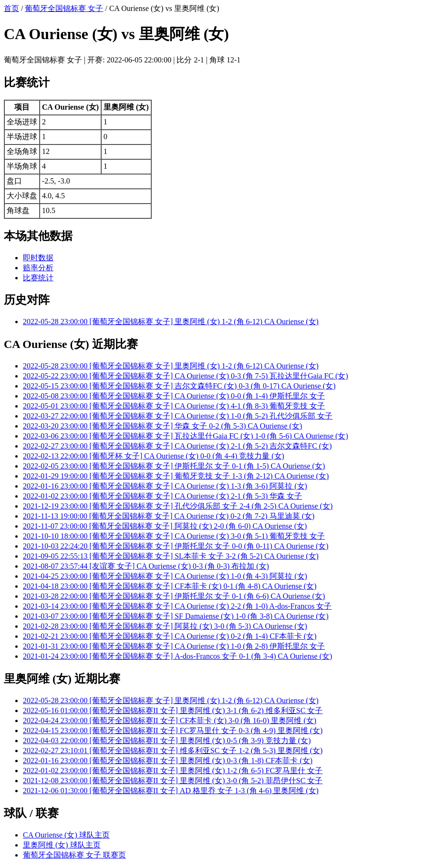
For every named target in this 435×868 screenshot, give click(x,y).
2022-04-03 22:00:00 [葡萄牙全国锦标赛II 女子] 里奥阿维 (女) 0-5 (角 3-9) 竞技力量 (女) (167, 740)
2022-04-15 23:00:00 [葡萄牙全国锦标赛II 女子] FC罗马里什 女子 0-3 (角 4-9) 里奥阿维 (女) (173, 730)
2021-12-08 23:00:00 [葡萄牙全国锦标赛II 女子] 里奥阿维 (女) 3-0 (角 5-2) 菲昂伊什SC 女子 (173, 781)
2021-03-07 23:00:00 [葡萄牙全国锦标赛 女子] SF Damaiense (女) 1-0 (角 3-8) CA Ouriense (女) (176, 616)
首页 (11, 8)
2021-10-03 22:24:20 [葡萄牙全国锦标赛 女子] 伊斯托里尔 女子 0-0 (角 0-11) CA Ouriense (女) (176, 546)
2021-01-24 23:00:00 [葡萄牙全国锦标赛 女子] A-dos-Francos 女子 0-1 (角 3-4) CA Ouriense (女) (177, 656)
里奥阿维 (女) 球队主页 (62, 845)
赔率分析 (38, 268)
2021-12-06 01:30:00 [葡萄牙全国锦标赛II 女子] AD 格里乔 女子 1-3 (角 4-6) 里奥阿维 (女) (171, 791)
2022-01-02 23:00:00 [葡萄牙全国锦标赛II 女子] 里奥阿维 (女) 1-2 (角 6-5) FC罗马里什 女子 (173, 771)
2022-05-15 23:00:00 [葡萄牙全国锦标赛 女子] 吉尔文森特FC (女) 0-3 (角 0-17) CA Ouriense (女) (179, 386)
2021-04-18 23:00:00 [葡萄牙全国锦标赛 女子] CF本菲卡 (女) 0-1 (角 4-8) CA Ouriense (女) (170, 586)
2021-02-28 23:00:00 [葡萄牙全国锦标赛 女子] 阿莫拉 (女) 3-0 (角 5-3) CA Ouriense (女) (165, 626)
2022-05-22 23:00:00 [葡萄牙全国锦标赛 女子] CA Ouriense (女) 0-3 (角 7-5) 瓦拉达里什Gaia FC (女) (186, 376)
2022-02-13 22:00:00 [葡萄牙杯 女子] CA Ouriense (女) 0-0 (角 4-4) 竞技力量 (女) (154, 456)
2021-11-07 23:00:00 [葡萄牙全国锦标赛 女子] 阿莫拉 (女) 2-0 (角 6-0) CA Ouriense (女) (165, 526)
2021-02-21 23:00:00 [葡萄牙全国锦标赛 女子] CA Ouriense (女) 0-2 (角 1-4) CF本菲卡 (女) (170, 636)
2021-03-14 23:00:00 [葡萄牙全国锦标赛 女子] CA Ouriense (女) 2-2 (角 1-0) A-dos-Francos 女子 (177, 606)
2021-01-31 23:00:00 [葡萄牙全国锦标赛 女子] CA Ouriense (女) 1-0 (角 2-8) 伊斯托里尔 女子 (174, 646)
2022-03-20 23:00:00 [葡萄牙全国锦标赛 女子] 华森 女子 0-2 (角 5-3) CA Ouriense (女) (162, 426)
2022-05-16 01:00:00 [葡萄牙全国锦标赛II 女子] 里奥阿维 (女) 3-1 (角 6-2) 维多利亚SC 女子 (173, 710)
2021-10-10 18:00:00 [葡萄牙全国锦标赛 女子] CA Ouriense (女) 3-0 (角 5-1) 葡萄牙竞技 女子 (174, 536)
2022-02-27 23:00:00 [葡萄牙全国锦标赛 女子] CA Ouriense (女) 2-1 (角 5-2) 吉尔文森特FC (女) (177, 446)
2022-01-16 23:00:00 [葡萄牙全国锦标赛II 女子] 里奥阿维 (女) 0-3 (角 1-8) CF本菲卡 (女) (168, 761)
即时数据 (38, 258)
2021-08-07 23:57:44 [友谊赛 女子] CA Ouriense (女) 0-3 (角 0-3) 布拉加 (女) (146, 566)
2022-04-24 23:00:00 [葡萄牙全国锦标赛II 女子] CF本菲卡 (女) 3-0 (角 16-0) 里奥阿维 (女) (170, 720)
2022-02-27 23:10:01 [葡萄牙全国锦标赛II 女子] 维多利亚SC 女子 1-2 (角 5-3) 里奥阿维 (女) (173, 751)
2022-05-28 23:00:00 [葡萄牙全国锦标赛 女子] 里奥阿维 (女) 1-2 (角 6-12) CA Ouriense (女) (171, 322)
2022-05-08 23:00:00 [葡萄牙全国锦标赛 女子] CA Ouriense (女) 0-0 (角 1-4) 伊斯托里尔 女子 (174, 396)
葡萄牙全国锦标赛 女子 (64, 8)
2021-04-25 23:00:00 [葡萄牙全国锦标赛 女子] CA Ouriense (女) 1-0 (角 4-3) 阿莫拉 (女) (165, 576)
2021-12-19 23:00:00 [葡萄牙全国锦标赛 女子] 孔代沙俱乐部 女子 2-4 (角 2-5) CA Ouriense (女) (178, 506)
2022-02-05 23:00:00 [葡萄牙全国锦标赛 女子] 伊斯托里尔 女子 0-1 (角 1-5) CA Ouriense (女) (174, 466)
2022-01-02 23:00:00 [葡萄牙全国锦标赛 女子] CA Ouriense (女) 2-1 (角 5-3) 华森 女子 (162, 496)
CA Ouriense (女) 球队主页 (66, 835)
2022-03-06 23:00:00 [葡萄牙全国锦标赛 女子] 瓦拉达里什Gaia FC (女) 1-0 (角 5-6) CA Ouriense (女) (186, 436)
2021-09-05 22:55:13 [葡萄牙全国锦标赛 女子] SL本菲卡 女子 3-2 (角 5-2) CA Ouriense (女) (171, 556)
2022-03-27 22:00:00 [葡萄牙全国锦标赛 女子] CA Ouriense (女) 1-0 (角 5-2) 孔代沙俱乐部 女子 (178, 416)
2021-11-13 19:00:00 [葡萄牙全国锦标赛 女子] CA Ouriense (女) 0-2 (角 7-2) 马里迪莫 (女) (169, 516)
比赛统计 (38, 278)
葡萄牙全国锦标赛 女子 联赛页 (74, 855)
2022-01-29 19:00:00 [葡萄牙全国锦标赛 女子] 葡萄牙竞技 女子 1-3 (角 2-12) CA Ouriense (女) (176, 476)
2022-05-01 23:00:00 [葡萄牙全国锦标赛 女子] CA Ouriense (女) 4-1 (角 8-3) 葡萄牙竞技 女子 (174, 406)
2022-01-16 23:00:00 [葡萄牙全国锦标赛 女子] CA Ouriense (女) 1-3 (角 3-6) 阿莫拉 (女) (165, 486)
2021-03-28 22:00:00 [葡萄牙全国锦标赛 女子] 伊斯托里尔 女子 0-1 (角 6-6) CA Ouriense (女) (174, 596)
